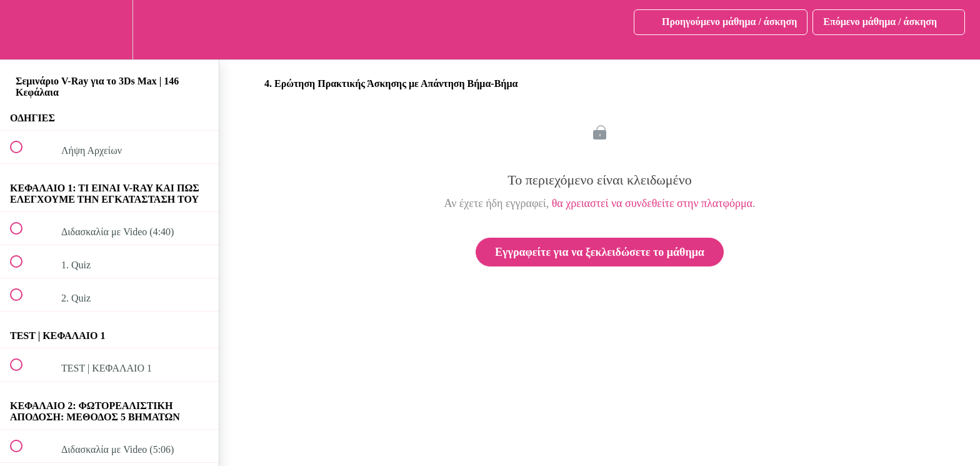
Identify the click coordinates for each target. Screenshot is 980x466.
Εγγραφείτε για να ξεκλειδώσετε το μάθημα (600, 252)
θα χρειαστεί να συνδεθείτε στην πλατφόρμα (652, 203)
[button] (23, 30)
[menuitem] (109, 30)
